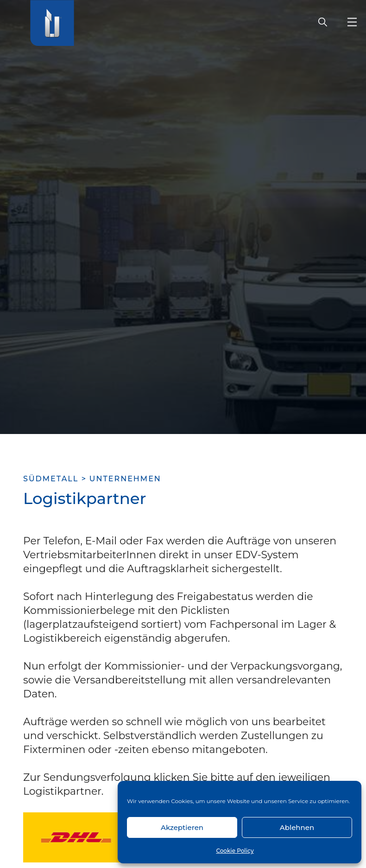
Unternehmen (125, 479)
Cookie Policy (235, 851)
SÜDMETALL (51, 479)
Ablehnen (297, 827)
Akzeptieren (182, 827)
